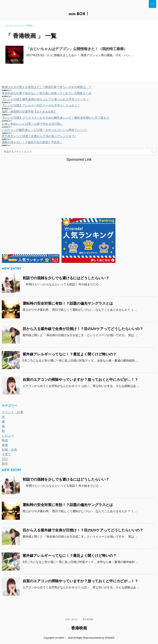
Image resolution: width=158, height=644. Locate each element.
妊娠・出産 (9, 450)
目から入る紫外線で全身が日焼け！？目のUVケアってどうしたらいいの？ (83, 329)
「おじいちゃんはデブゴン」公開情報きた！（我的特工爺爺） (77, 49)
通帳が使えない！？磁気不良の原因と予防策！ (32, 142)
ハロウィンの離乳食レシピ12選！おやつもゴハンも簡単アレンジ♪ (45, 130)
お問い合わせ (71, 619)
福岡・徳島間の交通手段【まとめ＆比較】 (29, 112)
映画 (5, 440)
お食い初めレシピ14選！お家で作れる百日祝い (32, 124)
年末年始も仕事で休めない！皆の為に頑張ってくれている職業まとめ (47, 93)
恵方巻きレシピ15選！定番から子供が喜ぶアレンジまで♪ (39, 136)
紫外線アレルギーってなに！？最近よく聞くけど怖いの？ (70, 354)
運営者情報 (88, 619)
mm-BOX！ (79, 14)
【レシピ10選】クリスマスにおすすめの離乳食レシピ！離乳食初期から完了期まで (55, 118)
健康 (5, 445)
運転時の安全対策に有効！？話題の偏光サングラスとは (68, 303)
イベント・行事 (13, 412)
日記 (5, 459)
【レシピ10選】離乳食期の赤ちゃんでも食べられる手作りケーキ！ (45, 99)
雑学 (5, 464)
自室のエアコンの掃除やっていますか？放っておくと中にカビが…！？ (80, 380)
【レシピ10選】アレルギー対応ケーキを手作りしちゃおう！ (41, 105)
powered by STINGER (104, 638)
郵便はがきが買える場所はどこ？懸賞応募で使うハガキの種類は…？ (47, 87)
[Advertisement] (79, 187)
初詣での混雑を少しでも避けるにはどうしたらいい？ (66, 278)
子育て (6, 454)
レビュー (8, 436)
